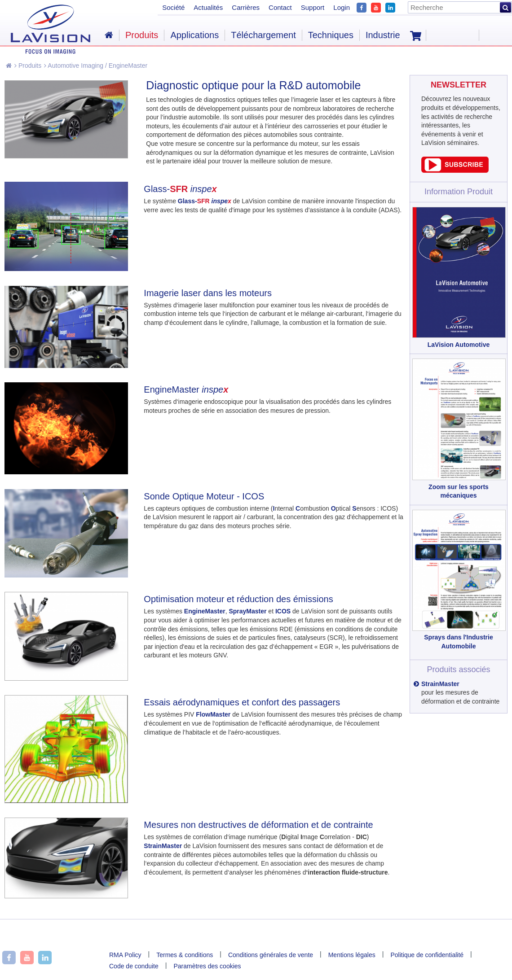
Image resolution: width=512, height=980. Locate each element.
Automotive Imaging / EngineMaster (96, 66)
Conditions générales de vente (271, 955)
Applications (194, 35)
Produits (28, 66)
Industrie (383, 35)
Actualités (208, 7)
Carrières (246, 7)
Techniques (331, 35)
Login (342, 7)
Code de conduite (134, 966)
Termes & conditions (185, 955)
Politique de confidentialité (427, 955)
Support (313, 7)
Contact (280, 7)
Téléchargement (263, 35)
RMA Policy (125, 955)
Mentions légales (352, 955)
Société (173, 7)
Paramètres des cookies (207, 966)
